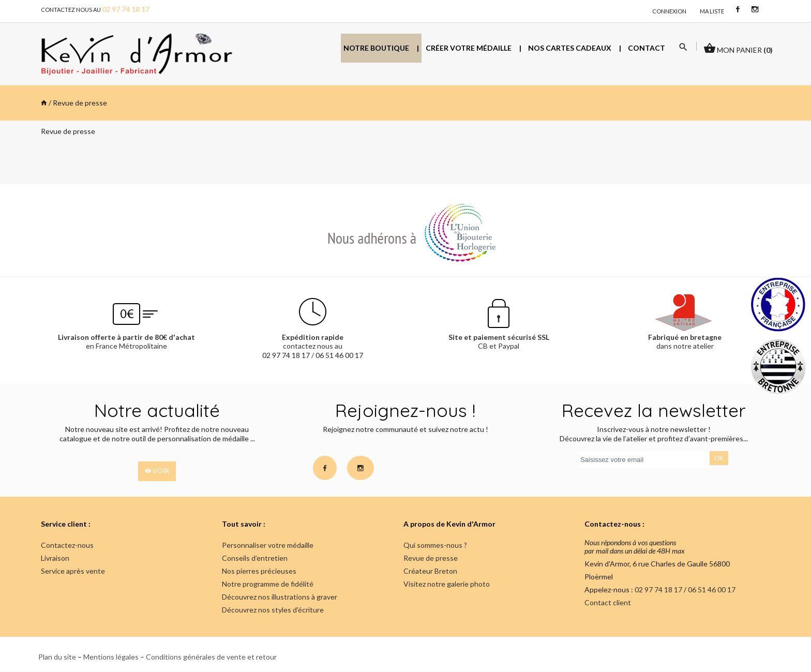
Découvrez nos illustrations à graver (280, 597)
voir (157, 471)
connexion (669, 11)
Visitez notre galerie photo (447, 584)
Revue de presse (431, 558)
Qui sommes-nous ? (435, 545)
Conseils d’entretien (255, 558)
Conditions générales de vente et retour (211, 657)
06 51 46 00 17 (339, 355)
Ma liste (712, 11)
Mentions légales (111, 657)
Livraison (55, 558)
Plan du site (57, 657)
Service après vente (73, 571)
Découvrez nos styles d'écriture (273, 610)
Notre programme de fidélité (268, 584)
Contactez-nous (67, 545)
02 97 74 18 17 (286, 355)
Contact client (608, 603)
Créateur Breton (430, 571)
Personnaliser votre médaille (268, 545)
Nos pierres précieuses (259, 571)
